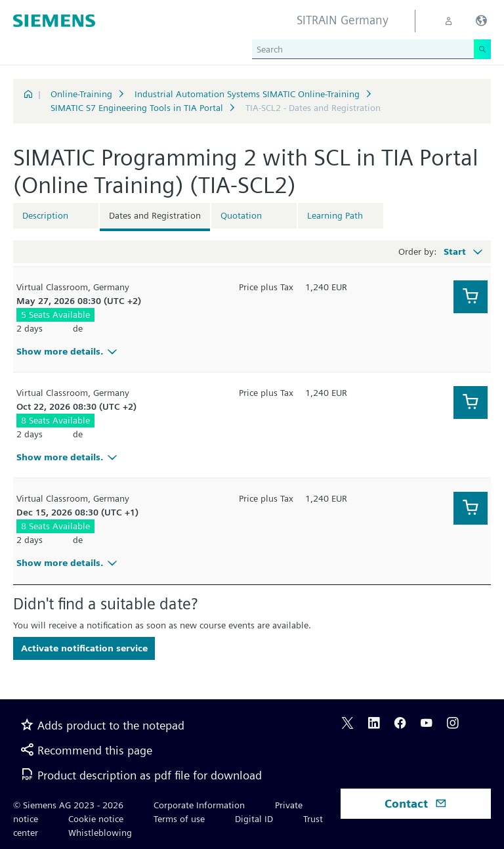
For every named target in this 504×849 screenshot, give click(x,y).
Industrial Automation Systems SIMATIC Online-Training (247, 94)
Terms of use (179, 819)
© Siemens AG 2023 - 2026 (68, 805)
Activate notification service (84, 648)
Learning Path (335, 215)
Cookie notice (96, 819)
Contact (416, 803)
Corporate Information (199, 805)
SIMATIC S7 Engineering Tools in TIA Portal (137, 108)
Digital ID (254, 819)
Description (45, 215)
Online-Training (81, 94)
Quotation (241, 215)
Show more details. (69, 351)
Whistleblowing (100, 833)
